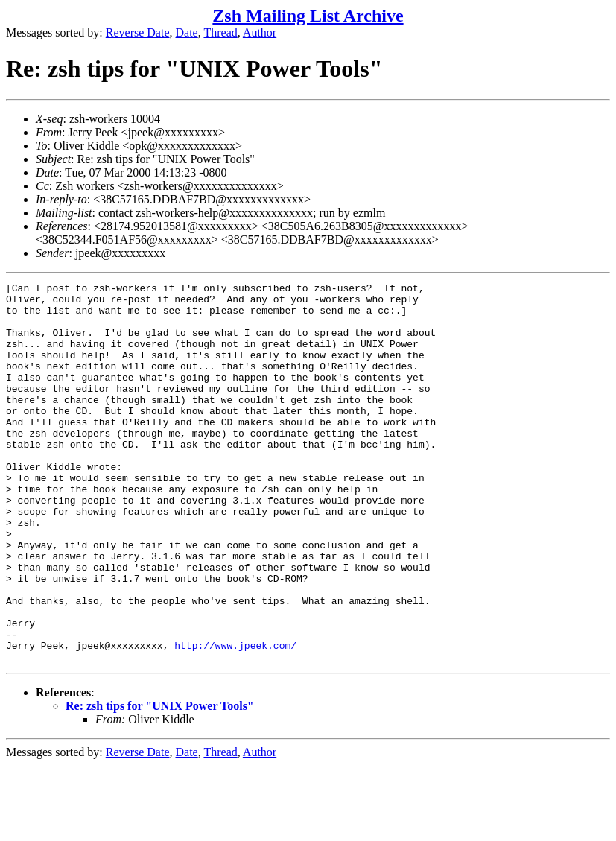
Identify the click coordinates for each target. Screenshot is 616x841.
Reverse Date (138, 32)
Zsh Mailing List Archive (308, 16)
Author (260, 32)
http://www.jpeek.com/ (235, 719)
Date (187, 32)
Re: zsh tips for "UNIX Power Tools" (160, 782)
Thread (220, 32)
